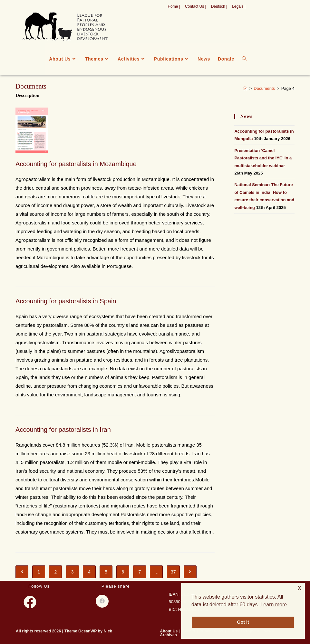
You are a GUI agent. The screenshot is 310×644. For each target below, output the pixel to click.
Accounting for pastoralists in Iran (63, 430)
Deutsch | (219, 6)
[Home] (245, 88)
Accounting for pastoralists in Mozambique (76, 164)
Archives (169, 635)
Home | (174, 6)
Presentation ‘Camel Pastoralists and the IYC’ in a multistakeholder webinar (263, 158)
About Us (169, 631)
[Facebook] (30, 602)
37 (173, 572)
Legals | (239, 6)
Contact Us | (196, 6)
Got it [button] (243, 622)
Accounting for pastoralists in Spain (66, 301)
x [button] (300, 587)
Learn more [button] (274, 605)
